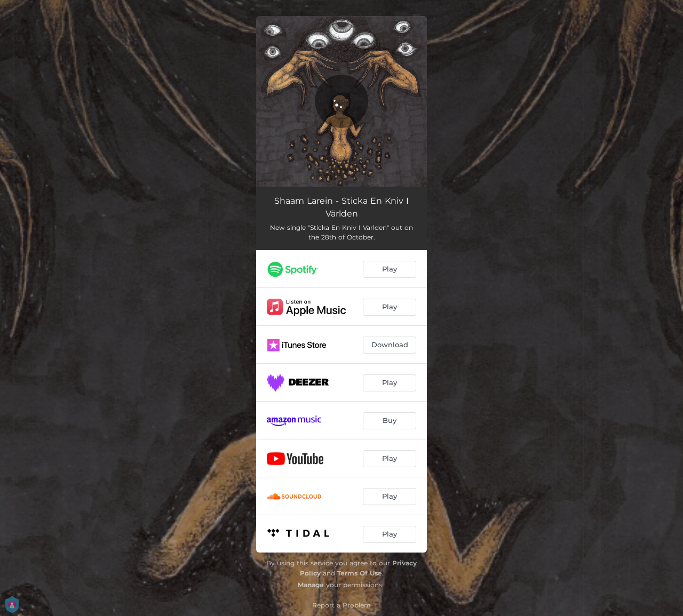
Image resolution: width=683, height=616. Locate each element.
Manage (311, 585)
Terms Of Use (360, 573)
